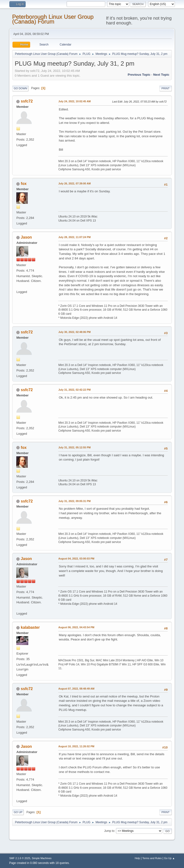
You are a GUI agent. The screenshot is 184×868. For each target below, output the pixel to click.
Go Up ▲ (170, 858)
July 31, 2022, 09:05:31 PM (74, 501)
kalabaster (30, 627)
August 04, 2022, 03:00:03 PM (76, 559)
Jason (26, 237)
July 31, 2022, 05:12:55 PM (74, 447)
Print (166, 88)
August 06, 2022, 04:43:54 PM (76, 627)
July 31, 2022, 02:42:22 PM (74, 390)
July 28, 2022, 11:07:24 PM (74, 237)
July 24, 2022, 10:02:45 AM (74, 101)
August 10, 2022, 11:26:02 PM (76, 746)
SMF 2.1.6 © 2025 (20, 858)
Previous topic (139, 75)
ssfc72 (27, 101)
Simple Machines (42, 858)
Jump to (109, 831)
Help (137, 858)
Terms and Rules (152, 858)
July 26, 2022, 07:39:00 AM (74, 183)
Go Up (18, 812)
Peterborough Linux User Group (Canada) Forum (53, 19)
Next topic (161, 75)
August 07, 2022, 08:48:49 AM (76, 689)
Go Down (20, 88)
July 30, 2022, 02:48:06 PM (74, 332)
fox (24, 184)
